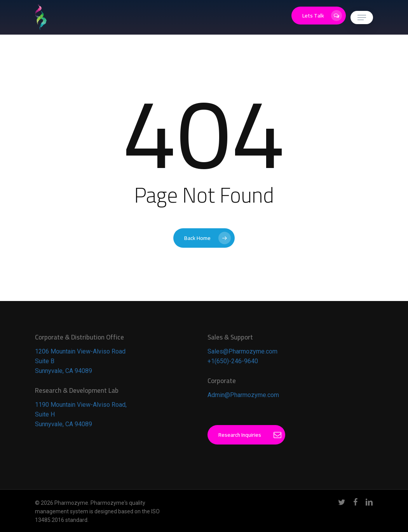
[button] (362, 17)
